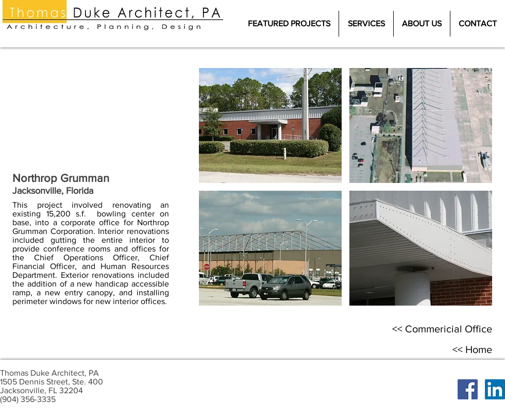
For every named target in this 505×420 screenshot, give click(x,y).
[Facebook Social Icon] (468, 389)
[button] (270, 125)
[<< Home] (472, 349)
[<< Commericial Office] (442, 329)
